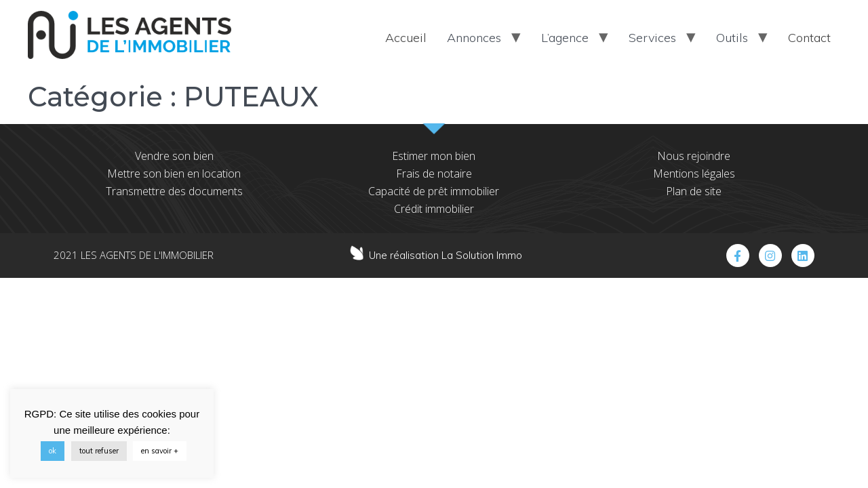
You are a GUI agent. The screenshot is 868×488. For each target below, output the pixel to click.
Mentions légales (694, 174)
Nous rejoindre (694, 156)
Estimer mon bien (434, 156)
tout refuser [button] (99, 451)
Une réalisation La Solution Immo (446, 255)
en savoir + (160, 451)
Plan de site (694, 191)
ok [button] (53, 451)
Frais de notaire (434, 174)
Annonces (474, 38)
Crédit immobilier (434, 209)
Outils (732, 38)
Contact (809, 38)
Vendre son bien (174, 156)
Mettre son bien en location (174, 174)
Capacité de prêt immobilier (434, 191)
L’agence (565, 38)
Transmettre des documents (174, 191)
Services (652, 38)
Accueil (406, 38)
